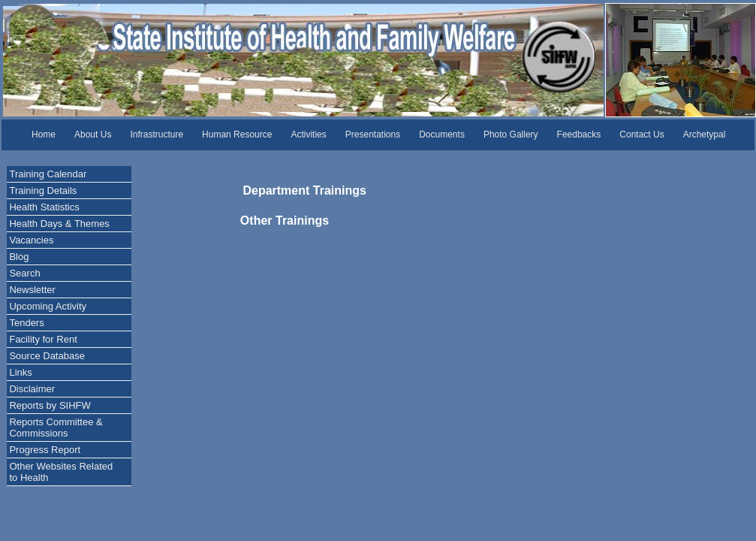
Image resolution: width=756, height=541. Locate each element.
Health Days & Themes (59, 224)
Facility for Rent (43, 339)
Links (20, 372)
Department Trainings (280, 190)
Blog (19, 257)
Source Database (47, 356)
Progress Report (45, 450)
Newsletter (32, 290)
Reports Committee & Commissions (56, 428)
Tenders (26, 323)
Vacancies (31, 240)
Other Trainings (280, 221)
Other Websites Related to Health (61, 472)
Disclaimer (32, 389)
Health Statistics (44, 207)
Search (24, 273)
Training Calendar (48, 174)
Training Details (43, 190)
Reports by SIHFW (50, 405)
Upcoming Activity (48, 306)
